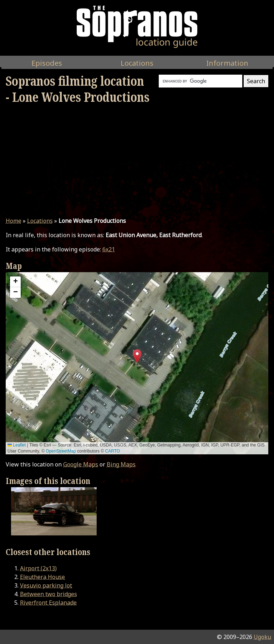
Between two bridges (49, 594)
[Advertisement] (137, 161)
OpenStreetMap (61, 451)
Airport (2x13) (38, 568)
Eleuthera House (42, 577)
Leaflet (17, 445)
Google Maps (81, 464)
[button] (137, 356)
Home (14, 221)
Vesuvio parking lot (46, 585)
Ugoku (262, 637)
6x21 (109, 249)
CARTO (113, 451)
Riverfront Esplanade (48, 603)
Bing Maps (121, 464)
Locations (40, 221)
